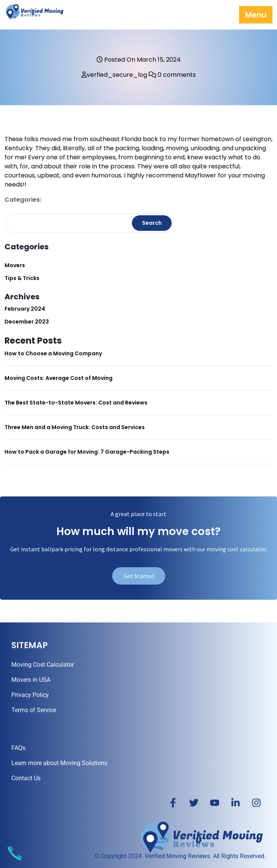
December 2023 (27, 322)
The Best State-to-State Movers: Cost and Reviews (76, 403)
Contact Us (26, 778)
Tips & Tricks (22, 278)
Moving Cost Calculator (43, 665)
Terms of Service (34, 710)
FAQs (18, 748)
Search (152, 223)
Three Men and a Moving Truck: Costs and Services (75, 427)
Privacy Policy (30, 695)
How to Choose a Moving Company (53, 353)
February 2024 (25, 309)
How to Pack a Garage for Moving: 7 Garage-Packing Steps (87, 452)
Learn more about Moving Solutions (59, 763)
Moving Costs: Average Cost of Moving (59, 378)
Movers (15, 265)
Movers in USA (31, 680)
